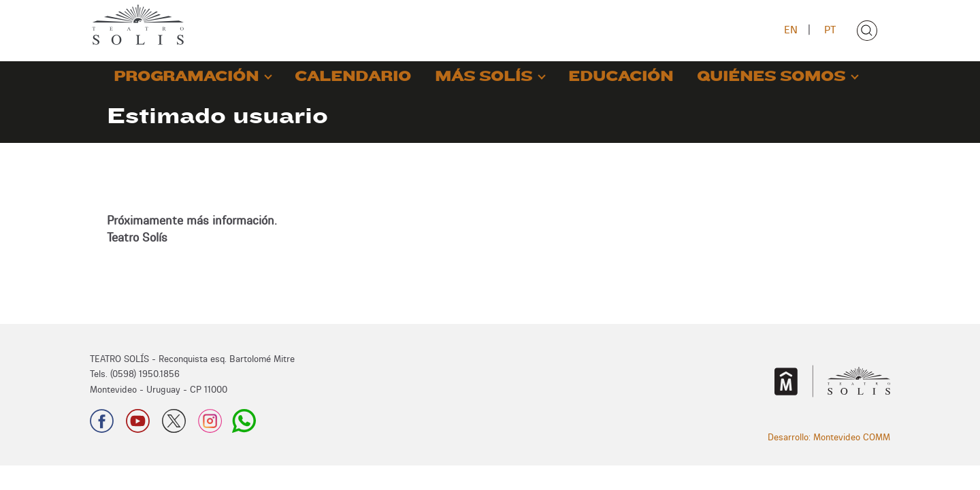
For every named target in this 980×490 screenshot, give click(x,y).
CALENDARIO (353, 77)
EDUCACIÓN (621, 77)
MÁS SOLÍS (484, 77)
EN (791, 30)
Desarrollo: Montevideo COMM (829, 437)
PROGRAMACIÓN (186, 77)
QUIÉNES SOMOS (771, 77)
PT (830, 30)
